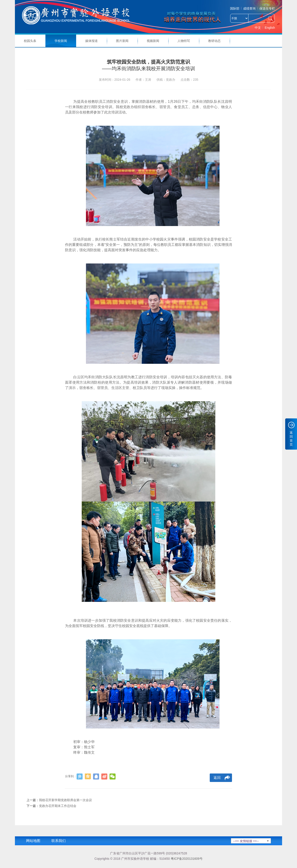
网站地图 (33, 841)
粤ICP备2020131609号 (187, 859)
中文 (258, 28)
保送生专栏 (267, 8)
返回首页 (291, 438)
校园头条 (30, 41)
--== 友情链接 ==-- (246, 841)
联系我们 (59, 841)
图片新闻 (122, 41)
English (270, 28)
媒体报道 (92, 41)
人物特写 (184, 41)
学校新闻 (61, 41)
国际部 (235, 8)
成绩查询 (249, 8)
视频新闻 (153, 41)
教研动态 (214, 41)
